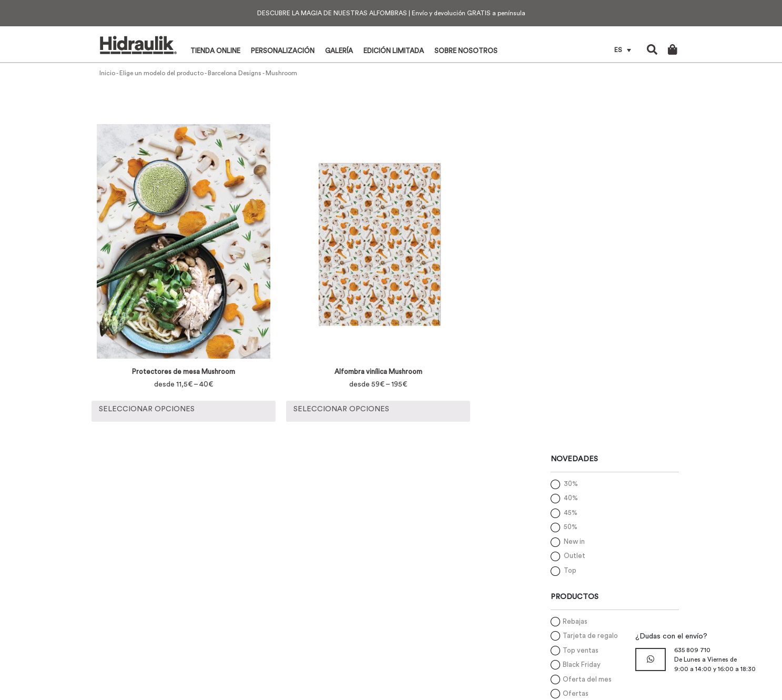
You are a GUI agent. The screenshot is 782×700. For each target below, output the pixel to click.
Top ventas (581, 650)
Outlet (575, 556)
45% (571, 513)
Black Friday (582, 665)
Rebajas (575, 621)
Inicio (107, 73)
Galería (339, 51)
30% (571, 484)
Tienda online (215, 51)
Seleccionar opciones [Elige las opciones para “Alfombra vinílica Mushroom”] (341, 409)
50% (571, 527)
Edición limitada (394, 51)
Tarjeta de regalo (590, 636)
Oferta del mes (587, 679)
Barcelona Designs (235, 73)
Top (570, 570)
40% (571, 498)
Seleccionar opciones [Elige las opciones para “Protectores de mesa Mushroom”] (147, 409)
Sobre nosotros (466, 51)
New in (574, 541)
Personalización (283, 51)
